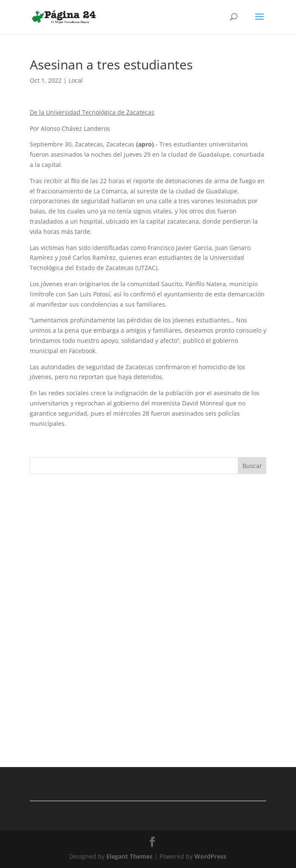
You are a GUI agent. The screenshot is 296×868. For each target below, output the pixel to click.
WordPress (210, 856)
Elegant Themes (129, 856)
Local (76, 80)
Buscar (252, 466)
